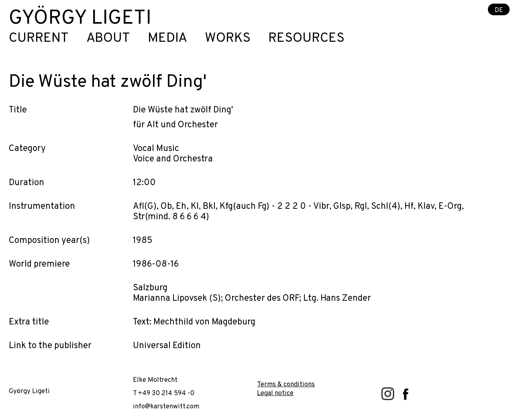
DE (499, 10)
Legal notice (275, 393)
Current (39, 39)
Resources (306, 39)
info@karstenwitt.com (166, 407)
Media (167, 39)
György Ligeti (80, 19)
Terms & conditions (286, 384)
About (108, 39)
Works (228, 39)
